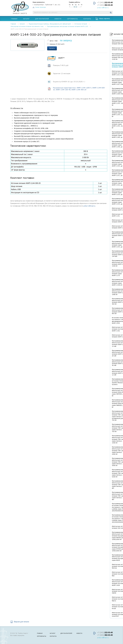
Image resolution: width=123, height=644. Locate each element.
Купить (52, 48)
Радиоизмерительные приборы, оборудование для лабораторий (50, 24)
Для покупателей (42, 19)
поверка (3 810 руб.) (56, 44)
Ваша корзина (105, 19)
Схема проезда (40, 7)
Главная (14, 19)
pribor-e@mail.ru (103, 8)
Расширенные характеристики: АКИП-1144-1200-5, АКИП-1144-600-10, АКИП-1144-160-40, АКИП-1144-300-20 (79, 89)
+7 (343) (105, 3)
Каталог (26, 19)
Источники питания (81, 24)
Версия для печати (22, 622)
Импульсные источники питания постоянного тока (27, 27)
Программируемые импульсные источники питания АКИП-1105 (68, 27)
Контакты (87, 19)
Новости (58, 19)
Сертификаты (72, 19)
